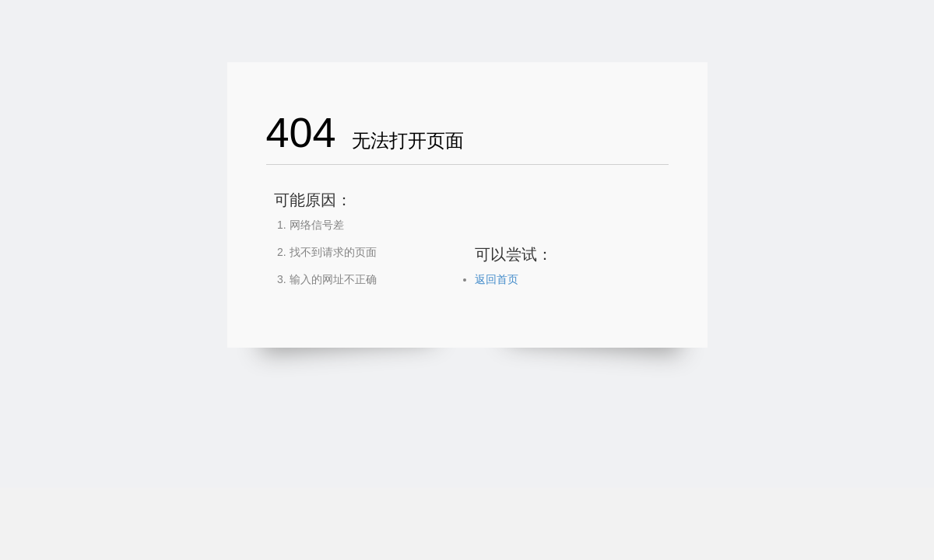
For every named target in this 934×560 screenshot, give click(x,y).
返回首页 (497, 279)
